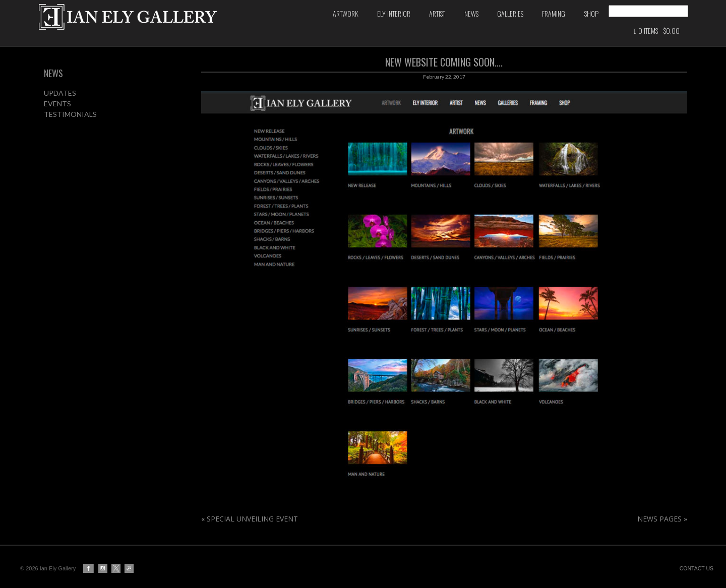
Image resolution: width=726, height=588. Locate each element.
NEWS (53, 85)
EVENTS (57, 116)
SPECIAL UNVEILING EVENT (250, 531)
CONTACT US (697, 568)
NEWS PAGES (662, 531)
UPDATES (60, 105)
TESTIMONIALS (70, 126)
